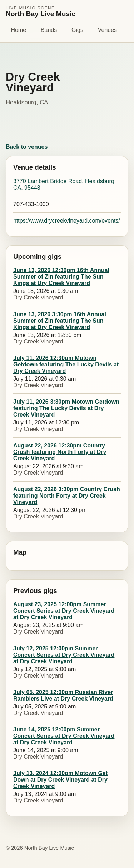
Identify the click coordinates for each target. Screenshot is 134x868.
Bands (49, 30)
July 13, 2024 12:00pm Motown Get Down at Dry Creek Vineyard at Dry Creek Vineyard (60, 780)
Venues (107, 30)
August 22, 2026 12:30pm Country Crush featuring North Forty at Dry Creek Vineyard (60, 452)
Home (18, 30)
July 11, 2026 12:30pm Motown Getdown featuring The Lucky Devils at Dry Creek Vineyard (66, 364)
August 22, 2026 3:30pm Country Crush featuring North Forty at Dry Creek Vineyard (67, 496)
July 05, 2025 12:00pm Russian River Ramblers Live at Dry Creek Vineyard (63, 695)
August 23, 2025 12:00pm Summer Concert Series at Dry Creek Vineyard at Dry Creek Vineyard (64, 611)
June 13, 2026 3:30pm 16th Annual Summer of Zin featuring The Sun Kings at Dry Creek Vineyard (60, 321)
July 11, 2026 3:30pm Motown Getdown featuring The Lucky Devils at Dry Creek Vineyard (66, 408)
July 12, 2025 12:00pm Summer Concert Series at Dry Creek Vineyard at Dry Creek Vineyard (64, 655)
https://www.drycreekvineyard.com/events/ (67, 221)
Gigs (77, 30)
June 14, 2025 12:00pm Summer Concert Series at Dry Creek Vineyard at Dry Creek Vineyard (64, 736)
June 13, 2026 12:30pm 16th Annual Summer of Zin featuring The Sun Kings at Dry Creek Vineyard (61, 277)
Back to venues (27, 147)
